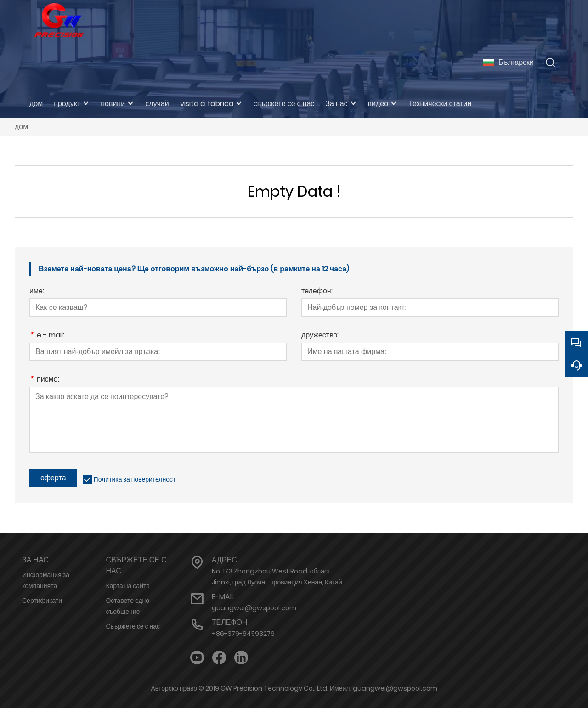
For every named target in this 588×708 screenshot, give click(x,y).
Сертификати (42, 601)
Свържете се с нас (133, 626)
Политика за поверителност (135, 479)
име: (37, 292)
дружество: (320, 336)
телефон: (317, 292)
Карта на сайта (128, 586)
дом (21, 126)
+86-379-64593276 (243, 634)
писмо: (44, 380)
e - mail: (47, 336)
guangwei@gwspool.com (254, 608)
